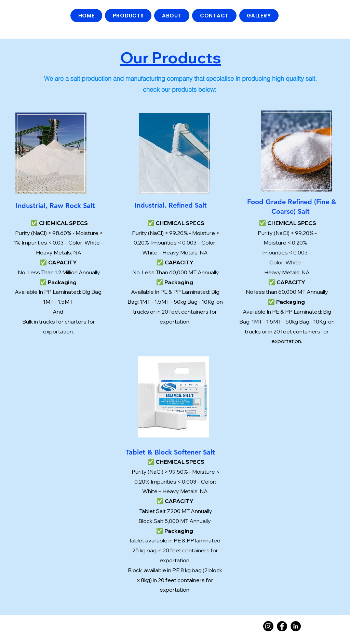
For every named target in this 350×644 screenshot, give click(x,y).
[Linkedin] (296, 626)
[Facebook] (282, 626)
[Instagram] (268, 626)
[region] (51, 152)
